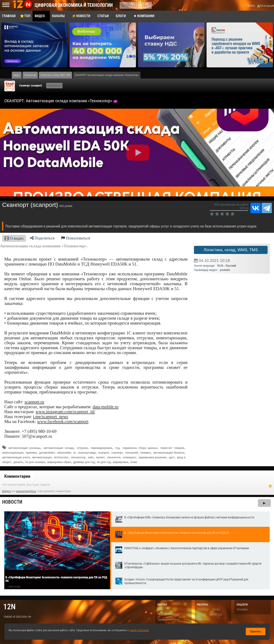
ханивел (146, 453)
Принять (256, 631)
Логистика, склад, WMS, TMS (231, 250)
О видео (14, 238)
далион (18, 462)
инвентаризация (13, 453)
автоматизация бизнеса (169, 453)
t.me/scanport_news (51, 417)
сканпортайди (87, 453)
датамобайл (47, 453)
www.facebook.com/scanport (63, 421)
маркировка (120, 462)
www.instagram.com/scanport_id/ (65, 412)
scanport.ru (34, 402)
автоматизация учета (16, 457)
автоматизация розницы (25, 448)
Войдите (7, 491)
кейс (91, 457)
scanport (104, 453)
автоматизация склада (59, 448)
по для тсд (104, 462)
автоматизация (42, 457)
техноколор (78, 457)
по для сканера (35, 462)
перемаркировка (101, 448)
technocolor (61, 457)
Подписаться (54, 86)
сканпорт (117, 453)
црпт (172, 457)
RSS (270, 486)
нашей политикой (139, 630)
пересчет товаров (172, 448)
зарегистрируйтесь (26, 491)
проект (100, 457)
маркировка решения (153, 457)
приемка (31, 453)
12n (9, 607)
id (74, 453)
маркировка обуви (59, 462)
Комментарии (17, 476)
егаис (134, 462)
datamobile (64, 453)
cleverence (114, 457)
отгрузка (82, 448)
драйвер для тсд (84, 462)
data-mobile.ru (106, 407)
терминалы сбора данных (140, 448)
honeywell (132, 453)
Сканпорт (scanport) (31, 85)
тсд (117, 448)
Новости (12, 502)
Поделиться (42, 238)
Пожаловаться (76, 238)
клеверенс (130, 457)
